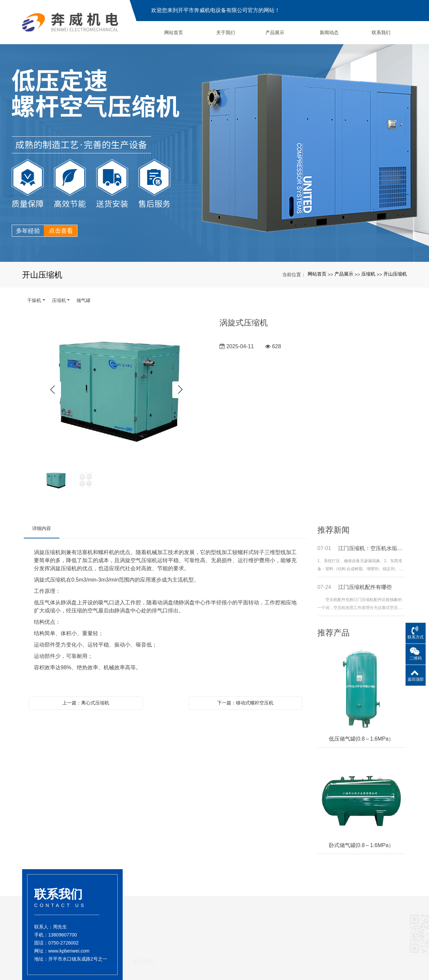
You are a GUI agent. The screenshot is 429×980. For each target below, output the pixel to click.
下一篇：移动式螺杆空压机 (245, 703)
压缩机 (368, 274)
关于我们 (143, 963)
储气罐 (83, 300)
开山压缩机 (395, 274)
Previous (53, 390)
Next (181, 390)
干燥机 (34, 300)
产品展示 (344, 274)
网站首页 (317, 274)
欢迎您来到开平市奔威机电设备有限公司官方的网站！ (216, 10)
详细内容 (42, 528)
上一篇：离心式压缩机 (86, 703)
